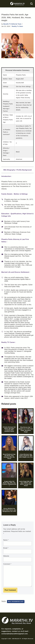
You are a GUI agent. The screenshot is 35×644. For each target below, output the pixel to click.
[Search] (31, 4)
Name (6, 540)
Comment (7, 564)
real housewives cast (16, 602)
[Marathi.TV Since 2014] (18, 4)
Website (6, 556)
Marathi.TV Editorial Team (12, 24)
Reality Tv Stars (17, 26)
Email (6, 548)
